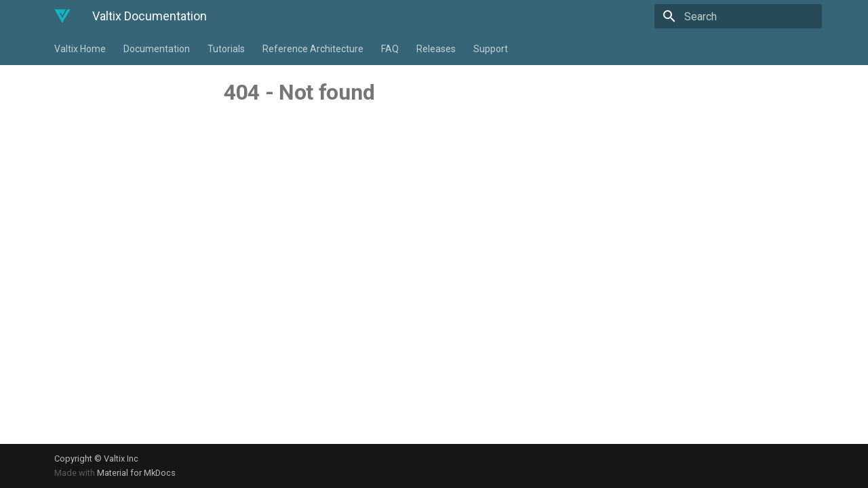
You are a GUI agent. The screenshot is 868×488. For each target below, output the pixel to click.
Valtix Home (80, 49)
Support (491, 49)
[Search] (743, 16)
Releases (436, 49)
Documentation (157, 49)
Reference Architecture (313, 49)
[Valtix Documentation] (62, 16)
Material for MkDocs (136, 473)
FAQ (390, 49)
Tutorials (226, 49)
